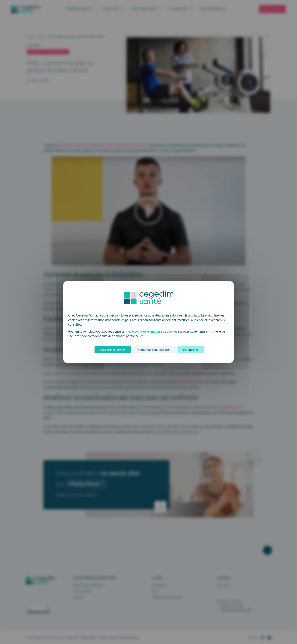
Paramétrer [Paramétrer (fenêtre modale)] (191, 350)
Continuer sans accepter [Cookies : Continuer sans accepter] (154, 350)
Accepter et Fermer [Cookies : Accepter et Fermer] (113, 350)
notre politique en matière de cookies (152, 331)
